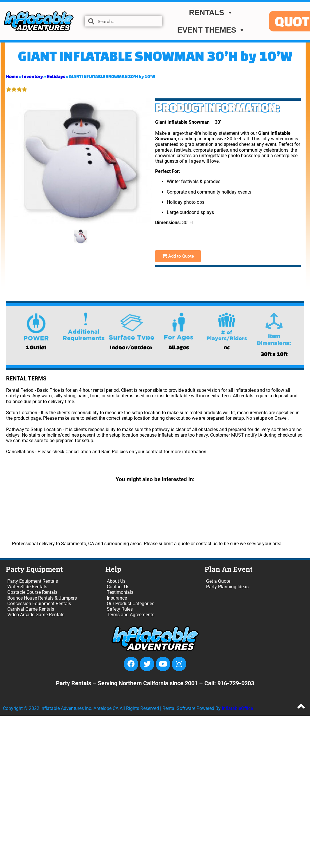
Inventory (32, 76)
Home (12, 76)
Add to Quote (178, 256)
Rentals (211, 13)
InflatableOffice (237, 708)
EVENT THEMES (211, 30)
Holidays (56, 76)
